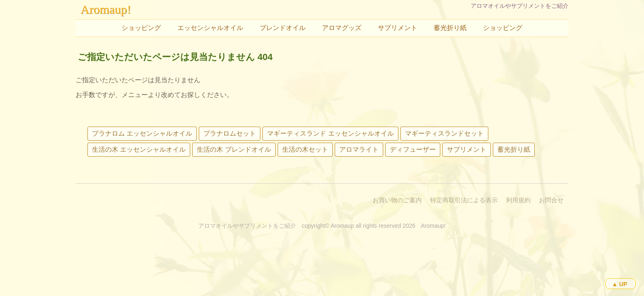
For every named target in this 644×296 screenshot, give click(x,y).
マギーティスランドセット (444, 133)
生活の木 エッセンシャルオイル (139, 149)
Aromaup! (106, 9)
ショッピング (141, 28)
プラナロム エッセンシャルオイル (142, 133)
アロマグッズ (342, 28)
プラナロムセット (230, 133)
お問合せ (551, 200)
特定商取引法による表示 (464, 200)
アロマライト (359, 149)
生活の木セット (305, 149)
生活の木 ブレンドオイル (234, 149)
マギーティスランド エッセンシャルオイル (330, 133)
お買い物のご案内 (397, 200)
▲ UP (620, 284)
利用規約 (518, 200)
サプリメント (398, 28)
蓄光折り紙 (450, 28)
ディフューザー (413, 149)
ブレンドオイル (283, 28)
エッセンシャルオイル (210, 28)
